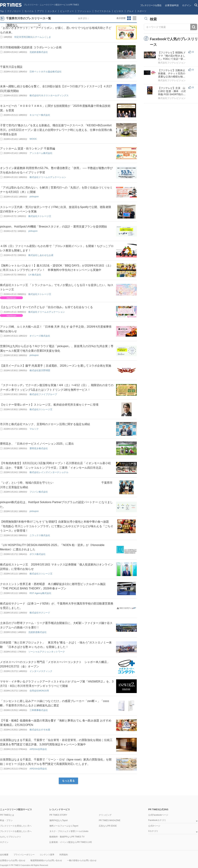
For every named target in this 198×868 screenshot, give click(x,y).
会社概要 (4, 855)
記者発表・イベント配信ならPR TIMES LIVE (71, 842)
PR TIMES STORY (58, 815)
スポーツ (142, 11)
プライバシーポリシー (24, 855)
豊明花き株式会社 (39, 448)
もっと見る (68, 781)
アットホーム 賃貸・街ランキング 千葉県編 (28, 149)
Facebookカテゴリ (157, 820)
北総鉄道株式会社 (39, 52)
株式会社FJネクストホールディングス (49, 95)
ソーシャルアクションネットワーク (47, 652)
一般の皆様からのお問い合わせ (82, 860)
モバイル (29, 11)
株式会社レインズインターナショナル (49, 472)
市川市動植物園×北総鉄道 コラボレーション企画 (31, 47)
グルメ (130, 11)
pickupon (34, 196)
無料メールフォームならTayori (64, 826)
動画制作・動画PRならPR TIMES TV (67, 837)
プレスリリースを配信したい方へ (16, 831)
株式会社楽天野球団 (40, 370)
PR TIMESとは (7, 815)
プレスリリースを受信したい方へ (16, 826)
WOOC (33, 139)
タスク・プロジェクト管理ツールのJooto (69, 831)
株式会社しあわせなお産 (41, 255)
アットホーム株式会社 (41, 153)
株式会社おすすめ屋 (40, 730)
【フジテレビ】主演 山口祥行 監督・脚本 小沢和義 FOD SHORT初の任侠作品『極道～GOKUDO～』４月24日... (172, 91)
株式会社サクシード (40, 613)
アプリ (41, 11)
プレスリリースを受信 (151, 5)
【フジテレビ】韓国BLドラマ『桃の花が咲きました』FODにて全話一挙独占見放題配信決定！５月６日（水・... (172, 56)
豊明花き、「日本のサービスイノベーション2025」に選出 (37, 444)
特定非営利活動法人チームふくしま (33, 37)
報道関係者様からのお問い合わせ (46, 860)
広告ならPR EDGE (108, 826)
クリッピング (105, 815)
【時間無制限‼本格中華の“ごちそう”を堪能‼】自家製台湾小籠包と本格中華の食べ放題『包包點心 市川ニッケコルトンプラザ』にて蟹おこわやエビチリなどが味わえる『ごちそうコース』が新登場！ (57, 526)
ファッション (84, 11)
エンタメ (52, 11)
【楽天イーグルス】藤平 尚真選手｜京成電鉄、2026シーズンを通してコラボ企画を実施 (56, 366)
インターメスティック (41, 671)
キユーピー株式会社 (40, 115)
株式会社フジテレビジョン (172, 63)
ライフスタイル (103, 11)
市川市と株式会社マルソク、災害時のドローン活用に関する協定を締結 (45, 424)
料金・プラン (6, 820)
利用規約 (64, 855)
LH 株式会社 (35, 275)
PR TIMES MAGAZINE (110, 820)
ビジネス (119, 11)
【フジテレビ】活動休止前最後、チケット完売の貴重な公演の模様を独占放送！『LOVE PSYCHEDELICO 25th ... (172, 74)
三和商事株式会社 (39, 710)
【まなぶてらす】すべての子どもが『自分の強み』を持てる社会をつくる (46, 307)
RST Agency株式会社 (40, 593)
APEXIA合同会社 (38, 749)
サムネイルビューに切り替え (129, 18)
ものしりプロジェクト (11, 837)
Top (2, 11)
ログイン (187, 5)
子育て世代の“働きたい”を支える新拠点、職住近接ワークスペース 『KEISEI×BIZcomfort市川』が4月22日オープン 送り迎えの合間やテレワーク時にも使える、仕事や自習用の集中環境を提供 (56, 130)
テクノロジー (14, 11)
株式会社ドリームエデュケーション (48, 177)
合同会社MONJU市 (39, 691)
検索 (194, 27)
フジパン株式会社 (39, 492)
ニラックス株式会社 (40, 535)
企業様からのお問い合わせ (13, 860)
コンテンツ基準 (47, 855)
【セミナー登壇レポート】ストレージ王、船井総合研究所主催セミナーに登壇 (49, 405)
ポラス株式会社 (38, 554)
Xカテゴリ (153, 831)
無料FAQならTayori (59, 820)
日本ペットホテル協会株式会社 (46, 72)
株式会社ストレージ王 (40, 216)
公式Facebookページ (158, 815)
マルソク (34, 429)
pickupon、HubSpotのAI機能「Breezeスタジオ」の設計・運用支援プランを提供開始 (53, 227)
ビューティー (67, 11)
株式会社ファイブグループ (43, 394)
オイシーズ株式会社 (40, 336)
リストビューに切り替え (135, 18)
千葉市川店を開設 (11, 67)
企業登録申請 (172, 5)
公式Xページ (154, 826)
